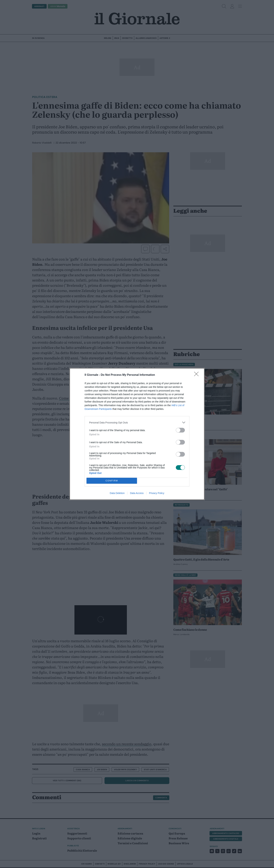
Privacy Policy (157, 493)
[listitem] (137, 422)
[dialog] (137, 434)
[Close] (197, 375)
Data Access (137, 493)
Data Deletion (117, 493)
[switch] (180, 430)
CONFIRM (112, 481)
